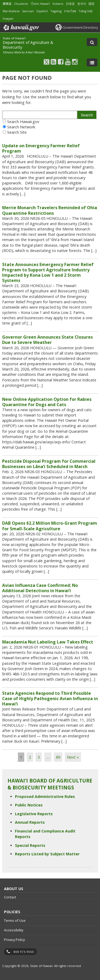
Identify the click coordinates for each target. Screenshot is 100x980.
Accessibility (14, 930)
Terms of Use (15, 920)
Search (87, 115)
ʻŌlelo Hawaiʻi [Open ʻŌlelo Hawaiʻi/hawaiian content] (40, 4)
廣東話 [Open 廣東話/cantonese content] (7, 4)
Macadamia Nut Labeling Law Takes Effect (48, 642)
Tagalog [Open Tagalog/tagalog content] (56, 11)
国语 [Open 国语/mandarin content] (91, 4)
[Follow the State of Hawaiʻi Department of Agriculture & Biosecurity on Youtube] (68, 62)
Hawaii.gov (21, 28)
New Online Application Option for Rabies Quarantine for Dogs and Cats (47, 402)
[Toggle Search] (92, 42)
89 (58, 757)
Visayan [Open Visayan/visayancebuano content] (8, 18)
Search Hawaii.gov (23, 122)
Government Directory (80, 27)
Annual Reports (30, 822)
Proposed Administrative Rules (45, 796)
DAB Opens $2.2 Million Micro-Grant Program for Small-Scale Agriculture (50, 526)
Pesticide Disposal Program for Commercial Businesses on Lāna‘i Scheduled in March (49, 464)
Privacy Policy (14, 940)
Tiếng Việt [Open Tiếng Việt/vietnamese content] (86, 11)
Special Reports (30, 845)
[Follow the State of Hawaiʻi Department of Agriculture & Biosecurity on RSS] (53, 62)
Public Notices (29, 805)
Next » (73, 757)
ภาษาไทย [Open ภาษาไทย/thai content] (70, 11)
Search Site (17, 132)
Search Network (21, 127)
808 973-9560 (24, 952)
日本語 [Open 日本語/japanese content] (70, 4)
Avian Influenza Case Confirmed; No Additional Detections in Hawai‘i (40, 588)
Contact (10, 897)
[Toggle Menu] (92, 62)
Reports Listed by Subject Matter (47, 854)
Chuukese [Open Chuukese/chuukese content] (21, 4)
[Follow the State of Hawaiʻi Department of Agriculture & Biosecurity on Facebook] (61, 62)
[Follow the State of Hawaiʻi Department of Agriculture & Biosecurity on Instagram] (75, 62)
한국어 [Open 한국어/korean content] (82, 4)
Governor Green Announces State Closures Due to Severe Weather (47, 340)
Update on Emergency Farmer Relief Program (41, 148)
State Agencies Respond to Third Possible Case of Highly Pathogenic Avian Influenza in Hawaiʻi (50, 699)
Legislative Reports (34, 814)
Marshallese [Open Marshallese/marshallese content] (11, 11)
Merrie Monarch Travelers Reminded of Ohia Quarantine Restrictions (50, 210)
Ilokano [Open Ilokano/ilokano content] (58, 4)
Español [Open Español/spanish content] (42, 11)
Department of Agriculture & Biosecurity (28, 45)
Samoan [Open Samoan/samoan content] (28, 11)
